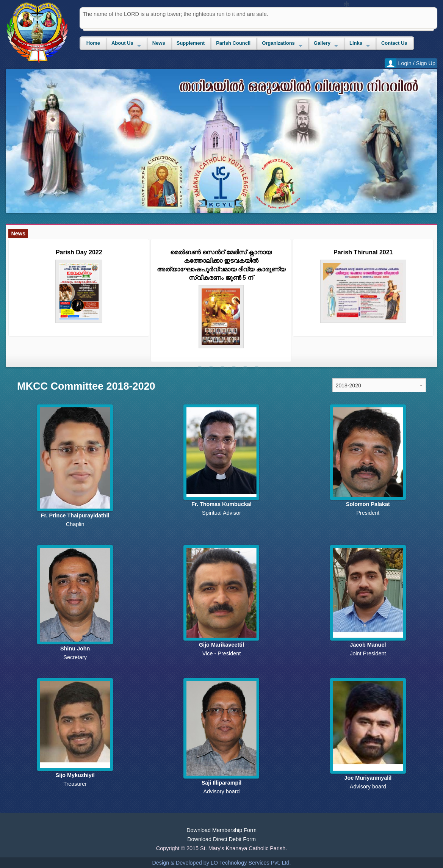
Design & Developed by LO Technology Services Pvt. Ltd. (221, 863)
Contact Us (394, 43)
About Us (122, 43)
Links (356, 43)
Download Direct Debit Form (221, 839)
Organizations (278, 43)
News (159, 43)
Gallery (322, 43)
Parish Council (233, 43)
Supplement (191, 43)
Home (93, 43)
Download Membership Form (221, 830)
